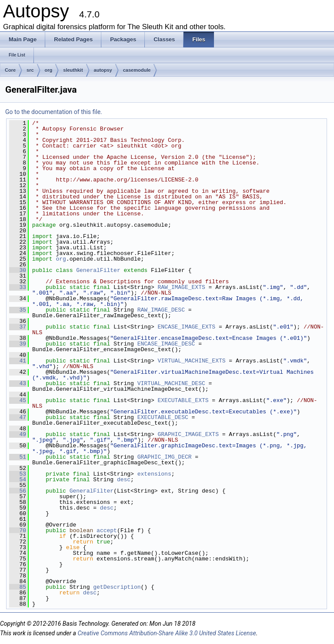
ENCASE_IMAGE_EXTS (187, 327)
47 (18, 417)
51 (18, 457)
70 (18, 530)
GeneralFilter (98, 270)
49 (18, 434)
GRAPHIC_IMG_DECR (165, 457)
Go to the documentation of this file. (54, 112)
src (30, 70)
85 (18, 587)
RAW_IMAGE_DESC (161, 310)
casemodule (137, 70)
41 (18, 361)
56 (18, 491)
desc (124, 480)
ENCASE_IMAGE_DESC (166, 344)
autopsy (103, 70)
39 (18, 344)
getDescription (117, 587)
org (49, 70)
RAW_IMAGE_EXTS (182, 287)
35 (18, 310)
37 (18, 327)
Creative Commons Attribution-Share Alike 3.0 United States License (167, 633)
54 (18, 480)
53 (18, 474)
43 (18, 383)
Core (10, 70)
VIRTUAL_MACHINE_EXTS (192, 361)
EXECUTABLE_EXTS (183, 400)
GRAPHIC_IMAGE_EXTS (188, 434)
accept (107, 530)
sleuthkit (73, 70)
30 (18, 270)
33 (18, 287)
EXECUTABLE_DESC (163, 417)
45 (18, 400)
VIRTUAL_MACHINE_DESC (171, 383)
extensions (154, 474)
